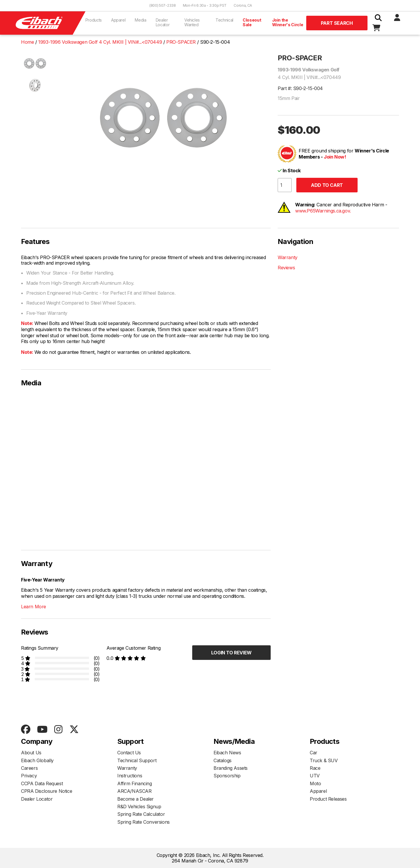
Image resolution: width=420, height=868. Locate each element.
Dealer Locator (163, 22)
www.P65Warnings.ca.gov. (323, 211)
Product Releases (328, 799)
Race (315, 768)
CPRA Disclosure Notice (47, 791)
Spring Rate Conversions (143, 822)
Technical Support (137, 760)
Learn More (34, 607)
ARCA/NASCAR (134, 791)
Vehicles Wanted (192, 22)
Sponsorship (227, 776)
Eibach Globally (37, 760)
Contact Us (129, 753)
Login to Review (231, 653)
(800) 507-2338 (163, 5)
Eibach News (227, 753)
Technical (224, 20)
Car (314, 753)
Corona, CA (243, 5)
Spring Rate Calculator (141, 814)
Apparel (118, 20)
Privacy (29, 776)
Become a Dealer (135, 799)
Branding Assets (231, 768)
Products (94, 20)
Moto (315, 783)
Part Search (337, 23)
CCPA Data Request (42, 783)
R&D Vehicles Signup (139, 806)
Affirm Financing (135, 783)
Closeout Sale (252, 22)
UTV (315, 776)
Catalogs (223, 760)
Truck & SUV (324, 760)
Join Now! (335, 157)
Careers (29, 768)
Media (140, 20)
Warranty (288, 257)
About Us (31, 753)
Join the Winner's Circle (288, 22)
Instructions (130, 776)
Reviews (286, 268)
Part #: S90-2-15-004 (300, 88)
